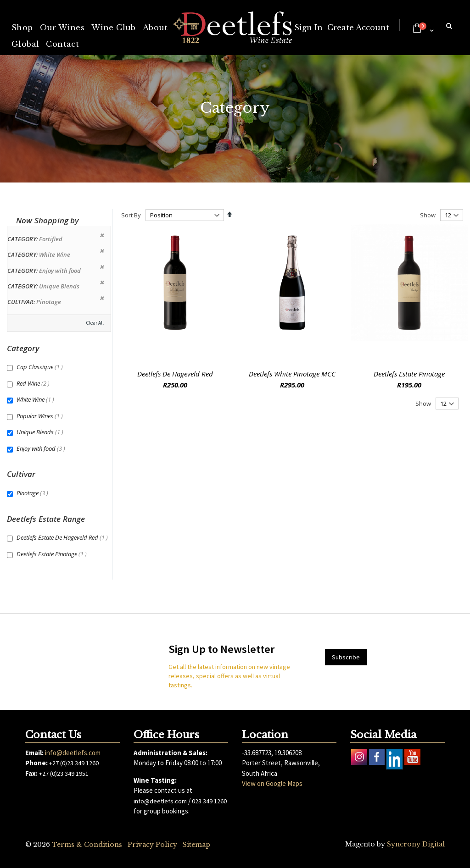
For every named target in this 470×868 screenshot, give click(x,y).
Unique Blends (41, 432)
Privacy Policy (152, 845)
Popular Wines (41, 416)
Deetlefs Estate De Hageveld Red (63, 537)
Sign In (308, 28)
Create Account (358, 28)
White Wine (36, 399)
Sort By (131, 215)
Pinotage (34, 493)
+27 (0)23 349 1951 (64, 774)
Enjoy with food (42, 448)
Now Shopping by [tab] (48, 220)
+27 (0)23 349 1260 (74, 763)
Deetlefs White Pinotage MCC (292, 374)
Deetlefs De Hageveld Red (175, 374)
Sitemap (196, 845)
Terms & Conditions (87, 845)
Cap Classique (41, 367)
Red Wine (34, 383)
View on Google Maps (272, 783)
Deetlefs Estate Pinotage (409, 374)
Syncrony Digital (416, 844)
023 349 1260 (209, 801)
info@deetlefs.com (73, 753)
